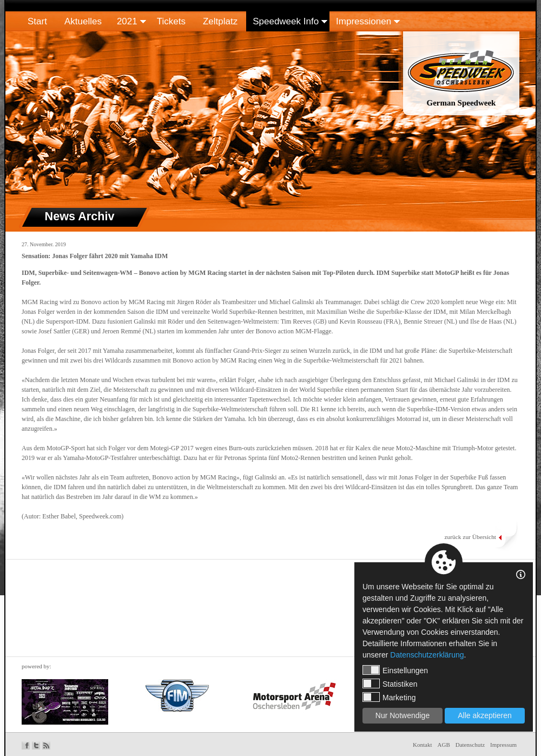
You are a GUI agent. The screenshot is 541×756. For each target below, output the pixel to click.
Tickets (171, 21)
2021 (127, 21)
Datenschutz (470, 745)
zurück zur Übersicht (470, 537)
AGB (444, 745)
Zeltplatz (220, 21)
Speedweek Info (286, 21)
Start (37, 21)
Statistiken (390, 683)
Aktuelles (83, 21)
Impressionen (364, 21)
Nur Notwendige (403, 715)
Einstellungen (395, 670)
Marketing (389, 697)
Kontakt (422, 745)
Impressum (503, 745)
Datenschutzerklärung (427, 655)
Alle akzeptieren (485, 715)
